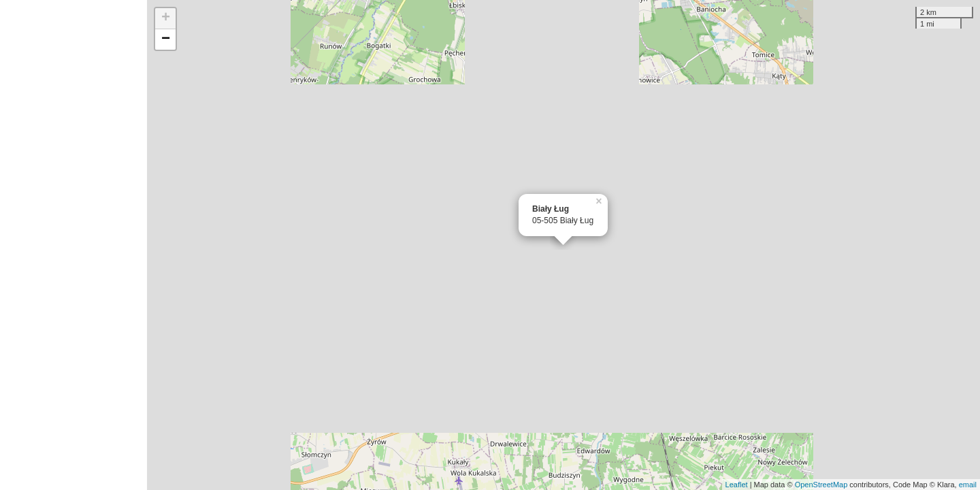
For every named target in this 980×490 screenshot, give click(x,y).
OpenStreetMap (821, 485)
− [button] (166, 39)
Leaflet (737, 485)
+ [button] (166, 18)
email (968, 485)
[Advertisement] (73, 245)
